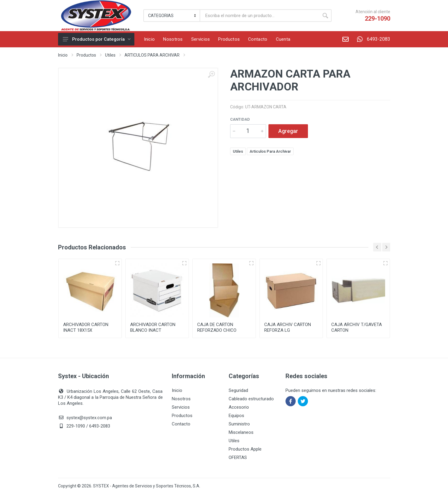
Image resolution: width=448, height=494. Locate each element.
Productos (86, 55)
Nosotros (181, 399)
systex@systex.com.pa (89, 418)
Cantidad (240, 119)
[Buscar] (259, 16)
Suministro (239, 424)
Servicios (181, 407)
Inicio (63, 55)
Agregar (288, 131)
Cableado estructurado (251, 399)
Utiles (110, 55)
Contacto (181, 424)
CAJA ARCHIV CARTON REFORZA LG (288, 327)
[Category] (172, 16)
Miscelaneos (241, 432)
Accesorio (239, 407)
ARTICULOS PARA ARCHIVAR (152, 55)
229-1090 (378, 19)
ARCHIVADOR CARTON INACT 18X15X (86, 327)
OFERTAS (238, 457)
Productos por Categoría (97, 39)
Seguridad (238, 390)
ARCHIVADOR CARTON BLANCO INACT (153, 327)
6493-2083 (372, 39)
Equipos (236, 416)
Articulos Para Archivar (270, 151)
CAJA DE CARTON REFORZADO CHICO (217, 327)
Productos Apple (245, 449)
